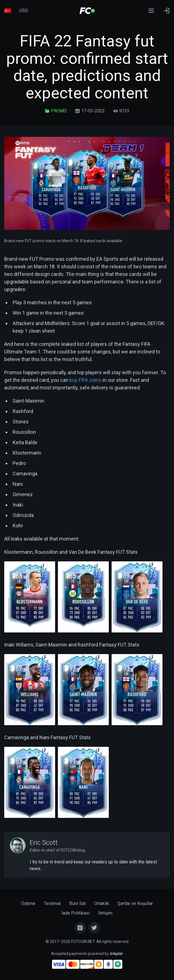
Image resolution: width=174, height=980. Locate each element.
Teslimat (52, 903)
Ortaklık (102, 903)
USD (24, 11)
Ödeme (28, 903)
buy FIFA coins (85, 380)
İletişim (105, 913)
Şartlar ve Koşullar (135, 903)
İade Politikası (76, 913)
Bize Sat (77, 903)
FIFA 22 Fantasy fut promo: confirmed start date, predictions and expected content (87, 67)
